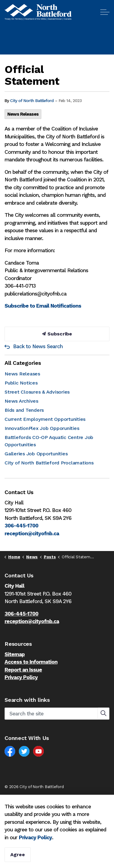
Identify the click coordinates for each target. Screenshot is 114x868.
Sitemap (15, 654)
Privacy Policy (21, 677)
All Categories (23, 363)
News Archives (21, 401)
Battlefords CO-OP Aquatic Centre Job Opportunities (49, 441)
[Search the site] (57, 714)
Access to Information (31, 662)
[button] (103, 713)
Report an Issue (23, 670)
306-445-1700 (21, 526)
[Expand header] (105, 12)
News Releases (23, 114)
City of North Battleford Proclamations (49, 463)
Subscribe (57, 334)
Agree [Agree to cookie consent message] (18, 855)
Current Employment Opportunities (45, 419)
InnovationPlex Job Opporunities (42, 428)
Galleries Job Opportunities (36, 454)
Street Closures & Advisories (37, 392)
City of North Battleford (32, 101)
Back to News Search (38, 346)
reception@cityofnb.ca (32, 533)
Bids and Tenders (24, 410)
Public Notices (21, 383)
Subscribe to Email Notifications (43, 306)
